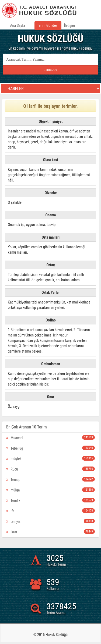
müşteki (50, 458)
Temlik (50, 500)
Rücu (50, 469)
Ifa (50, 511)
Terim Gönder (47, 25)
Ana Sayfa (18, 25)
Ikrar (50, 532)
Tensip (50, 479)
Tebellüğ (50, 448)
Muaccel (50, 438)
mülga (50, 490)
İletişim (70, 25)
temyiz (50, 521)
